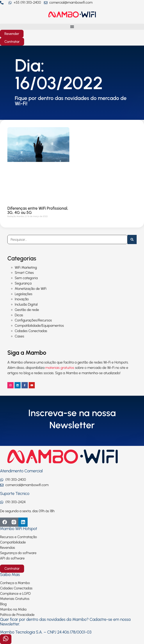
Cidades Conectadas (31, 331)
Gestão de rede (27, 310)
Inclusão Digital (26, 304)
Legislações (24, 294)
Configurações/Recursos (33, 320)
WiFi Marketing (26, 268)
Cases (19, 336)
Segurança (23, 283)
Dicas (19, 315)
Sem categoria (26, 278)
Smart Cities (24, 273)
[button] (72, 27)
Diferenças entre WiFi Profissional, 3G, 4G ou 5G (38, 211)
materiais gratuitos (60, 368)
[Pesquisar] (132, 239)
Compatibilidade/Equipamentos (39, 326)
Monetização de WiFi (31, 289)
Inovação (22, 299)
